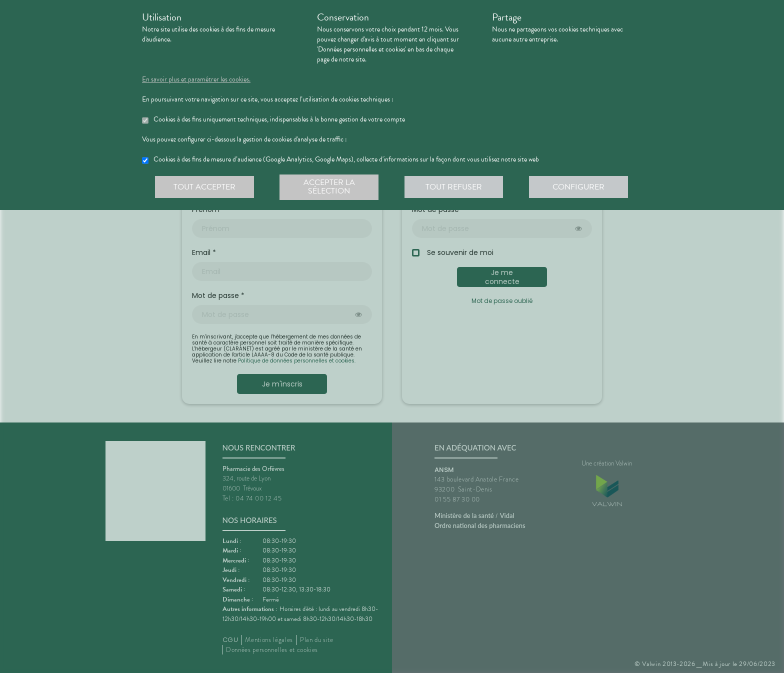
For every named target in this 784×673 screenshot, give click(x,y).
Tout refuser (455, 187)
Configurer (579, 187)
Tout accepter (204, 187)
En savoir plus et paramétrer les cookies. (196, 79)
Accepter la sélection (330, 187)
